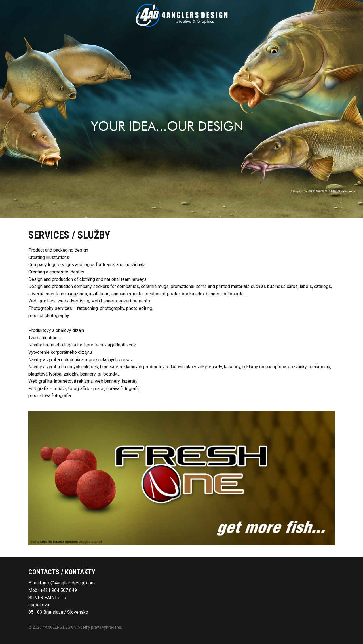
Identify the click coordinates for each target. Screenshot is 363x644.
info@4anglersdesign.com (69, 583)
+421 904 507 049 (59, 590)
